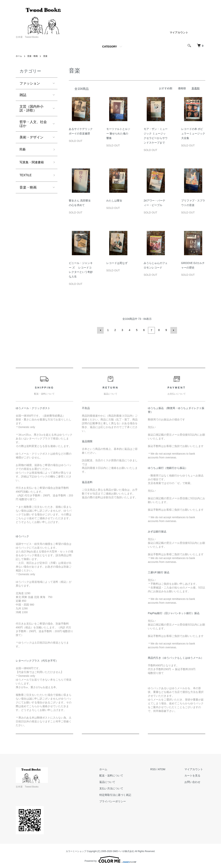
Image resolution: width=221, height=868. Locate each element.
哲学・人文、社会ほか (33, 124)
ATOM (166, 769)
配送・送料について (118, 775)
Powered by (110, 859)
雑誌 (23, 95)
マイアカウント (179, 32)
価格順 (182, 88)
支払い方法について (118, 788)
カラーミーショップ (76, 851)
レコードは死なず (117, 263)
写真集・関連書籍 (33, 163)
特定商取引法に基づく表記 (122, 794)
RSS (157, 769)
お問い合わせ (195, 781)
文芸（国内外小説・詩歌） (31, 108)
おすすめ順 (166, 88)
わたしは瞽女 (114, 201)
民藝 (23, 150)
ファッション (30, 83)
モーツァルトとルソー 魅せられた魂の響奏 (118, 133)
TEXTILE (26, 177)
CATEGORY (110, 47)
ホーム (19, 56)
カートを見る (195, 775)
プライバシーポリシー (119, 801)
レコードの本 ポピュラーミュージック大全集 (193, 133)
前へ (101, 330)
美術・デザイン (31, 137)
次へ (173, 330)
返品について (114, 781)
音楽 (47, 56)
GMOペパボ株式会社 (123, 851)
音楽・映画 (34, 56)
